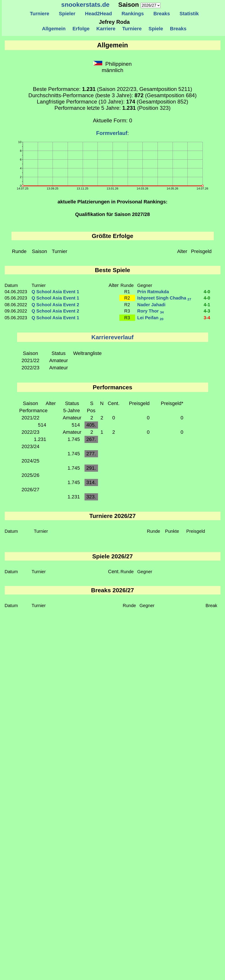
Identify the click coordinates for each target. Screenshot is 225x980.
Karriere (106, 29)
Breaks (162, 14)
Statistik (189, 14)
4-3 (207, 311)
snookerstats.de (85, 5)
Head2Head (99, 14)
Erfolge (81, 29)
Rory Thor (151, 311)
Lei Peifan (150, 318)
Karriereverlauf (113, 337)
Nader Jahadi (151, 305)
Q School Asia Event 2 (56, 305)
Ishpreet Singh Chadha (164, 298)
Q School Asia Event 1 (56, 292)
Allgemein (54, 29)
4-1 (207, 305)
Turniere (39, 14)
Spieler (67, 14)
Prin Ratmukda (153, 292)
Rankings (133, 14)
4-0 (207, 292)
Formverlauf (112, 133)
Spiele (156, 29)
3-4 (207, 318)
